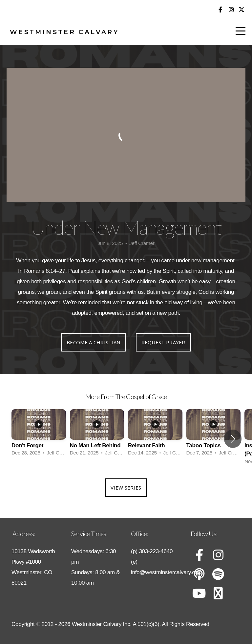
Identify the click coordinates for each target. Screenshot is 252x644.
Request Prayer (163, 342)
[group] (39, 435)
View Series (126, 488)
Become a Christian (93, 342)
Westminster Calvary (64, 32)
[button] (233, 439)
